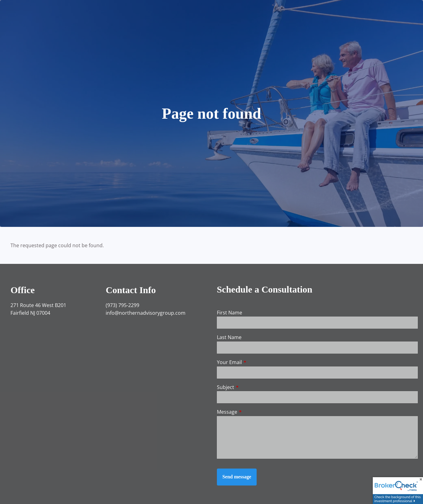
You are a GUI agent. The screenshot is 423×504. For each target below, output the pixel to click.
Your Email (254, 362)
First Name (230, 313)
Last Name (229, 337)
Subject (250, 387)
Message (252, 412)
